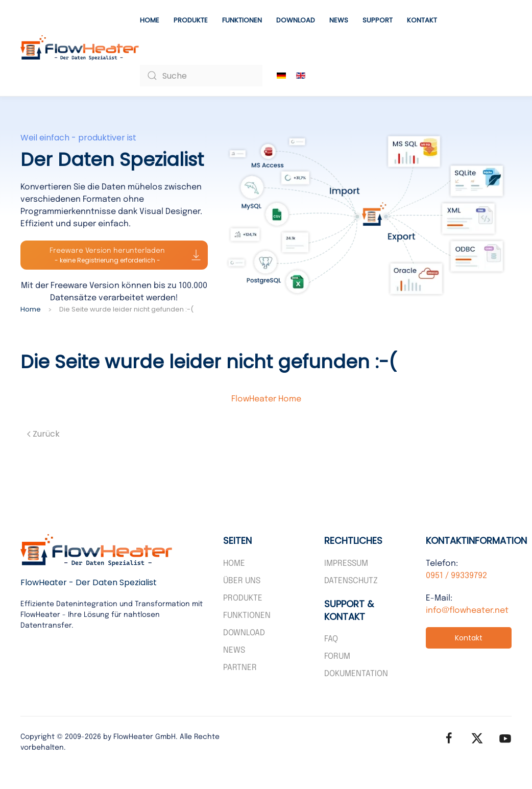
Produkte (191, 20)
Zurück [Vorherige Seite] (43, 434)
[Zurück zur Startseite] (80, 48)
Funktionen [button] (242, 20)
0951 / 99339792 (456, 576)
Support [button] (378, 20)
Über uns (242, 581)
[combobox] (201, 76)
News (339, 20)
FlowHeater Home (266, 399)
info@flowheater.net (467, 611)
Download (296, 20)
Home (150, 20)
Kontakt (422, 20)
